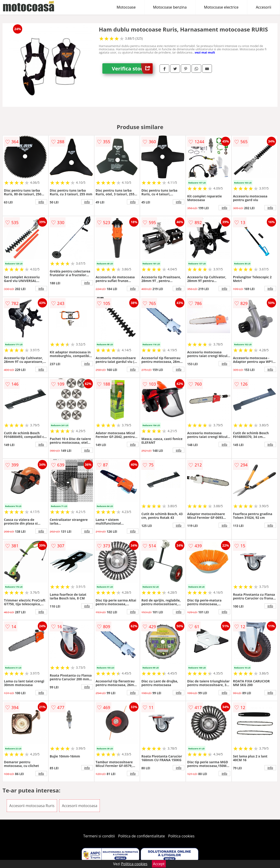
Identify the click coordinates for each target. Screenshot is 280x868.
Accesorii (264, 7)
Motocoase (126, 7)
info (41, 202)
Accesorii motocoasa (80, 806)
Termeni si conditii (99, 836)
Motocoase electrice (221, 7)
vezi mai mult (205, 52)
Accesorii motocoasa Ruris (32, 806)
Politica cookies (181, 836)
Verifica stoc (132, 68)
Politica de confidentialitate (142, 836)
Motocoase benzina (170, 7)
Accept (159, 864)
